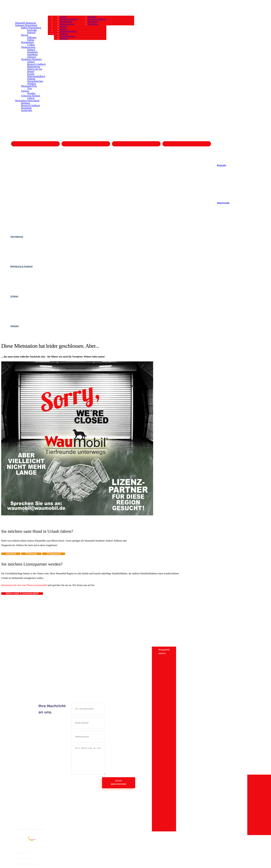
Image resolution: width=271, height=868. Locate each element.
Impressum (23, 852)
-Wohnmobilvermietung (24, 627)
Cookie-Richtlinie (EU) (29, 864)
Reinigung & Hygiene (21, 266)
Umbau (14, 296)
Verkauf (15, 326)
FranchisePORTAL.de (17, 843)
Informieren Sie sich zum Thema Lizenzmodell (24, 585)
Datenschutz (23, 858)
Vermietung (17, 237)
